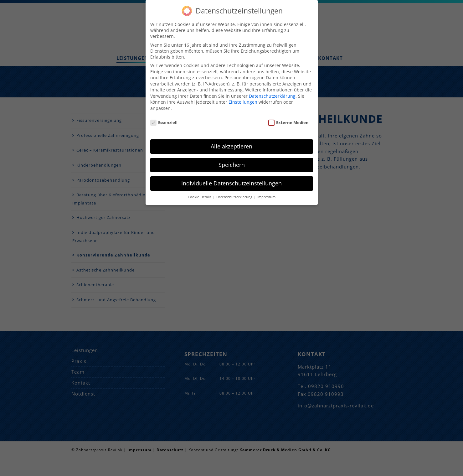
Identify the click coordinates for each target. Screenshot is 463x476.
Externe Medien (289, 116)
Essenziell (164, 116)
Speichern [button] (232, 159)
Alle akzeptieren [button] (231, 140)
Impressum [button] (266, 191)
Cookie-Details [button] (200, 191)
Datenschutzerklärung (272, 90)
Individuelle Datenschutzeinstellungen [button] (231, 177)
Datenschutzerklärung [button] (235, 191)
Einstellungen (243, 96)
